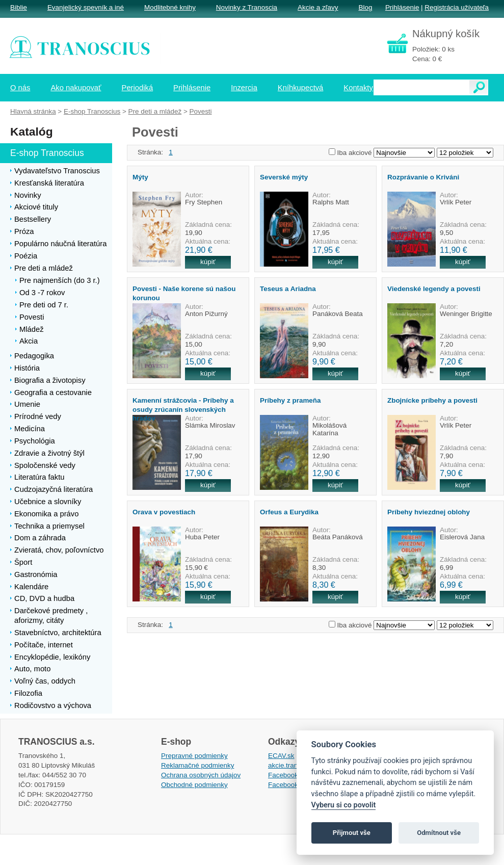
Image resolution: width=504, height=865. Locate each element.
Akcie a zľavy (318, 7)
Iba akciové (355, 153)
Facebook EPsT (293, 785)
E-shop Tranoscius (92, 111)
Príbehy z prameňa (290, 400)
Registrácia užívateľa (457, 7)
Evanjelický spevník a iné (86, 7)
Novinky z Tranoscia (247, 7)
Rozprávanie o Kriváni (423, 177)
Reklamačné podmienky (197, 765)
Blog (365, 7)
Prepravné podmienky (194, 756)
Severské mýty (284, 177)
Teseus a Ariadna (288, 289)
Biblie (19, 7)
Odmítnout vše (439, 833)
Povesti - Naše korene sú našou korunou (184, 293)
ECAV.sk (281, 756)
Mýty (140, 177)
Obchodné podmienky (194, 785)
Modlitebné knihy (170, 7)
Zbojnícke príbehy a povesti (432, 400)
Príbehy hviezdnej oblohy (429, 512)
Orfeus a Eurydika (289, 512)
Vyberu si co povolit (344, 805)
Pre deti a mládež (155, 111)
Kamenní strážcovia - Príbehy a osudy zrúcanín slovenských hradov (183, 409)
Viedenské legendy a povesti (434, 289)
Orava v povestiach (164, 512)
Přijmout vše (352, 833)
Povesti (201, 111)
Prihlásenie (402, 7)
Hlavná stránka (33, 111)
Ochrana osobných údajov (201, 775)
